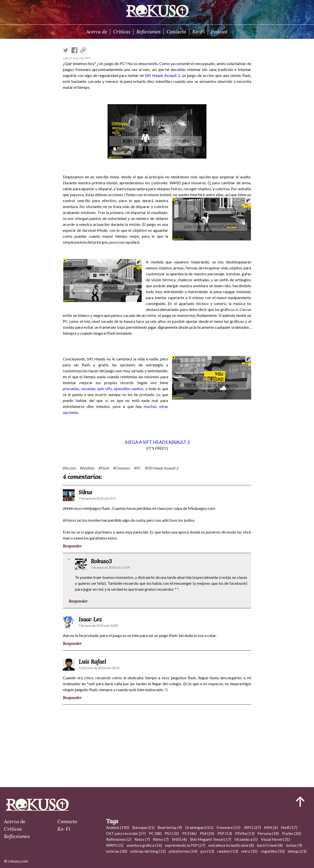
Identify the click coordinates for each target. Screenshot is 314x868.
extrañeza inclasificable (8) (231, 845)
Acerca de (97, 32)
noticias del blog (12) (148, 851)
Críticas (122, 32)
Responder (72, 546)
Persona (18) (268, 833)
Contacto (176, 32)
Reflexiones (148, 32)
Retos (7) (142, 839)
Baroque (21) (143, 827)
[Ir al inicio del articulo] (300, 802)
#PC (137, 468)
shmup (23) (297, 851)
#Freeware (122, 468)
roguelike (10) (273, 851)
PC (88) (155, 833)
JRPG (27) (252, 827)
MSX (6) (271, 827)
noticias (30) (117, 851)
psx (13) (207, 851)
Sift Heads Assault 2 (162, 75)
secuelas (88, 388)
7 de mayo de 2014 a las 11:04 (110, 567)
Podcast (219, 32)
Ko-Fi (199, 32)
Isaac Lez (90, 619)
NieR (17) (289, 827)
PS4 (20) (207, 833)
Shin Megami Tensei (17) (211, 839)
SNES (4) (179, 839)
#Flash (104, 468)
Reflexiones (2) (119, 839)
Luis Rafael (92, 662)
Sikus (85, 492)
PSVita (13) (245, 833)
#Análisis (87, 468)
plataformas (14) (183, 851)
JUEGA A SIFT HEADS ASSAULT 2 (157, 442)
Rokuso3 (101, 561)
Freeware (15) (228, 827)
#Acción (69, 468)
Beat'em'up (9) (170, 827)
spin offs (105, 388)
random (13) (228, 851)
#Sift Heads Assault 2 (162, 468)
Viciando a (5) (246, 839)
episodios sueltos (129, 388)
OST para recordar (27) (126, 833)
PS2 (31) (172, 833)
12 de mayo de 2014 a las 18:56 (99, 668)
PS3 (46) (189, 833)
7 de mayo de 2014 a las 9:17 (97, 498)
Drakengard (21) (199, 827)
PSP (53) (225, 833)
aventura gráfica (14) (144, 845)
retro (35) (249, 851)
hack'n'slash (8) (270, 845)
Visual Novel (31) (275, 839)
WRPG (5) (115, 845)
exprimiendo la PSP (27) (185, 845)
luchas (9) (294, 845)
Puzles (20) (292, 833)
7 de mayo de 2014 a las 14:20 (98, 626)
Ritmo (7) (161, 839)
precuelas (71, 388)
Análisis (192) (118, 827)
